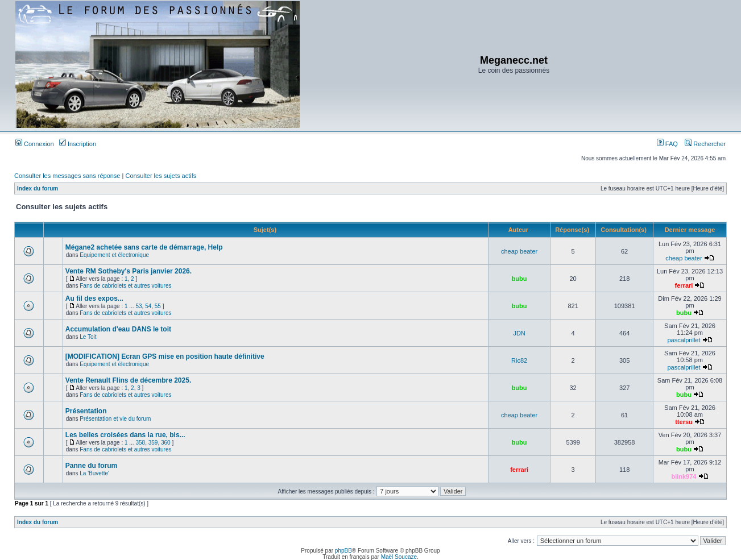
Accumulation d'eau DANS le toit (118, 329)
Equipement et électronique (114, 255)
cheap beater (519, 251)
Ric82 (519, 360)
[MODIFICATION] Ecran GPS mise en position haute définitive (165, 356)
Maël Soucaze (399, 557)
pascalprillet (684, 340)
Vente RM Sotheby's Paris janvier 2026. (129, 271)
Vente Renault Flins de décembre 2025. (128, 380)
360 (166, 443)
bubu (519, 279)
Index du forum (38, 188)
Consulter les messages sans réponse (67, 176)
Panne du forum (91, 466)
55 (158, 306)
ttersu (684, 422)
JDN (519, 333)
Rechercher (705, 144)
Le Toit (88, 337)
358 (140, 443)
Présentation (86, 411)
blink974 (684, 476)
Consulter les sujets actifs (161, 176)
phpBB (343, 551)
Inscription (78, 144)
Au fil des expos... (94, 298)
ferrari (684, 285)
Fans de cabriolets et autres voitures (125, 286)
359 (153, 443)
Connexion (35, 144)
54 (148, 306)
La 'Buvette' (94, 473)
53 (138, 306)
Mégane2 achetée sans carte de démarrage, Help (144, 247)
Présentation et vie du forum (115, 419)
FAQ (667, 144)
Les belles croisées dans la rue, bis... (125, 435)
